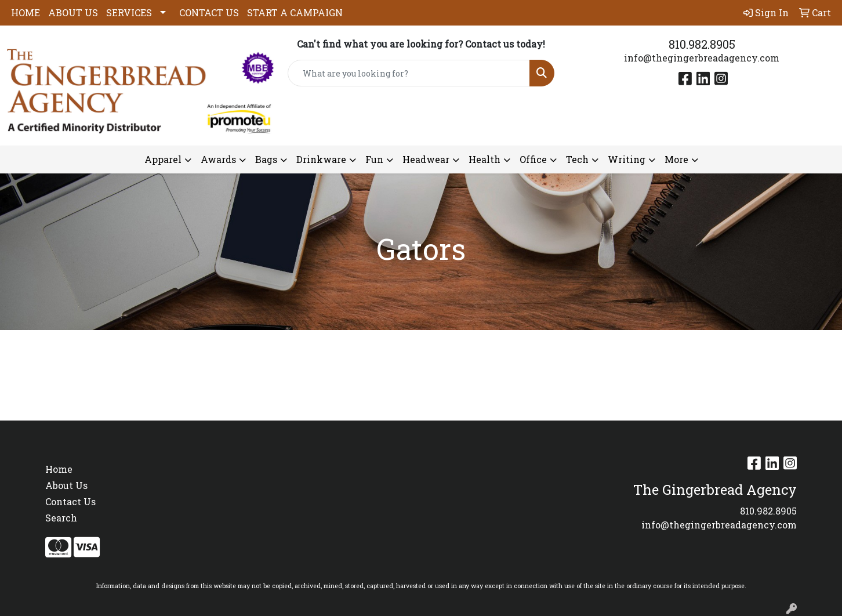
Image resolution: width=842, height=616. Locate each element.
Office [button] (533, 159)
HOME (26, 12)
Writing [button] (627, 159)
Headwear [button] (426, 159)
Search (61, 518)
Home (59, 469)
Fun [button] (374, 159)
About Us (66, 485)
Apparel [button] (163, 159)
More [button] (676, 159)
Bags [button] (266, 159)
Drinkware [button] (321, 159)
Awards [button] (218, 159)
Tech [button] (577, 159)
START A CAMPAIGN (295, 12)
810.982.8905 (702, 44)
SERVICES (129, 12)
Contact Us (70, 501)
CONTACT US (209, 12)
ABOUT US (73, 12)
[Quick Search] (409, 73)
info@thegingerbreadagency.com (702, 58)
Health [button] (484, 159)
